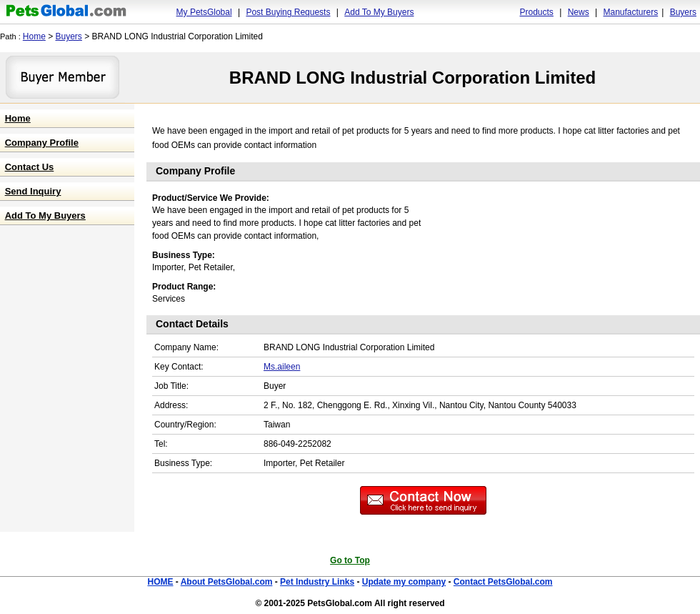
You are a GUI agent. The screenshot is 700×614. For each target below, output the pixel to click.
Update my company (404, 582)
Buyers (683, 12)
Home (34, 36)
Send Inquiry (33, 191)
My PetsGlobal (204, 12)
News (579, 12)
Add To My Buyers (379, 12)
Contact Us (30, 167)
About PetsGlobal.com (227, 582)
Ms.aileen (282, 367)
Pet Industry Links (317, 582)
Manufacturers (630, 12)
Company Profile (42, 143)
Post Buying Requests (288, 12)
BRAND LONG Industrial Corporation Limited (412, 78)
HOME (160, 582)
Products (537, 12)
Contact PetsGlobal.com (503, 582)
